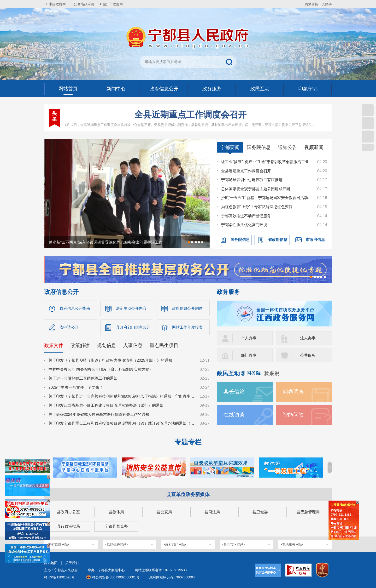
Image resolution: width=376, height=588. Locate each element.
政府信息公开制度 (187, 308)
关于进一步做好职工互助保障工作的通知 (83, 378)
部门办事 (249, 355)
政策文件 (54, 345)
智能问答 (293, 415)
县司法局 (212, 512)
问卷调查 (293, 392)
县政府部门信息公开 (133, 327)
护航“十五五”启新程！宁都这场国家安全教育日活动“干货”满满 (267, 198)
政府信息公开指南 (75, 308)
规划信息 (106, 345)
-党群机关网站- (116, 544)
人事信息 (133, 345)
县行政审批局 (68, 526)
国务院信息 (259, 147)
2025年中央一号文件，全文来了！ (78, 387)
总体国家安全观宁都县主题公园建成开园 (256, 189)
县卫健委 (260, 512)
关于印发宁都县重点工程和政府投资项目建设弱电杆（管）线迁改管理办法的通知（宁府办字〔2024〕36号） (122, 423)
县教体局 (116, 512)
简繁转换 (311, 4)
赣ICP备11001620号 (59, 577)
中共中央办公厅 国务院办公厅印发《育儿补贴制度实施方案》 (101, 369)
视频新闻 (314, 147)
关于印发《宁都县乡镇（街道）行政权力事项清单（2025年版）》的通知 (110, 360)
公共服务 (308, 355)
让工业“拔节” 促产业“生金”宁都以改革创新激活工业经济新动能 (267, 162)
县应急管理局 (308, 512)
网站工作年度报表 (187, 327)
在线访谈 (234, 415)
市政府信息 (315, 240)
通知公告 (288, 147)
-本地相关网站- (292, 544)
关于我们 (72, 563)
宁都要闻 (230, 147)
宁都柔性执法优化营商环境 (244, 225)
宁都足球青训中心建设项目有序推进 (252, 180)
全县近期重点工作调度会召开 (190, 115)
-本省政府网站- (58, 544)
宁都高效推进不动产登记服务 (246, 216)
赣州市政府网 (113, 4)
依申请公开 (69, 327)
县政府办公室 (68, 512)
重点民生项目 (164, 345)
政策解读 (80, 345)
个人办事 (249, 338)
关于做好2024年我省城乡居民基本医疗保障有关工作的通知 (99, 414)
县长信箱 (234, 392)
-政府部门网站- (175, 544)
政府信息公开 (61, 292)
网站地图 (51, 563)
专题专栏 (188, 442)
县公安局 (164, 512)
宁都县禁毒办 (116, 526)
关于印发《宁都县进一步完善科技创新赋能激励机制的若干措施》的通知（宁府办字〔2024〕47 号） (122, 396)
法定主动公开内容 (131, 308)
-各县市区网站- (233, 544)
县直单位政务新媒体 (188, 494)
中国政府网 (57, 4)
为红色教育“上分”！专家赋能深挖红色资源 (257, 207)
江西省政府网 (84, 4)
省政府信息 (278, 240)
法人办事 (308, 338)
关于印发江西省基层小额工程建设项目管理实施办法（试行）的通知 (106, 405)
